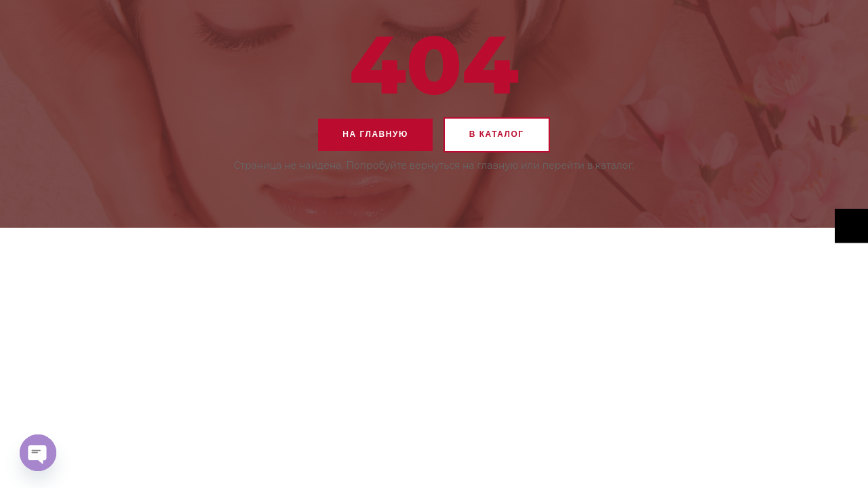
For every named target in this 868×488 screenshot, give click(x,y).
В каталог (497, 134)
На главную (375, 134)
